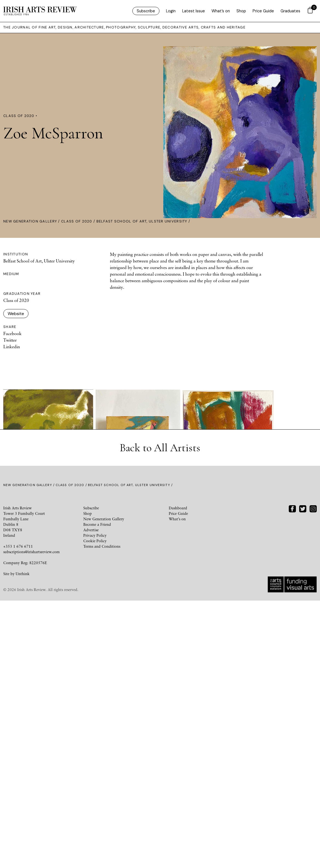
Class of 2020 (77, 221)
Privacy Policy (95, 807)
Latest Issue (194, 11)
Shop (241, 11)
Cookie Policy (95, 813)
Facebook (12, 333)
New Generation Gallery (30, 221)
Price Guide (263, 11)
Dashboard (178, 780)
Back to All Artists (160, 720)
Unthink (23, 846)
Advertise (91, 802)
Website (16, 314)
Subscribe (146, 11)
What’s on (221, 11)
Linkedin (12, 347)
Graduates (290, 11)
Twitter (10, 340)
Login (171, 11)
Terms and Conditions (102, 818)
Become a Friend (97, 796)
